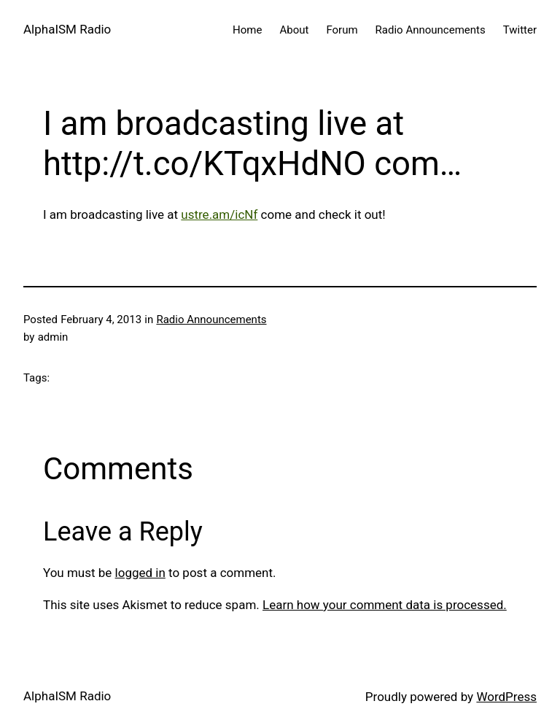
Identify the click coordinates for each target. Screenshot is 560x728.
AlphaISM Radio (67, 29)
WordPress (506, 697)
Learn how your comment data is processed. (385, 605)
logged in (140, 573)
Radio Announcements (211, 320)
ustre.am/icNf (219, 214)
